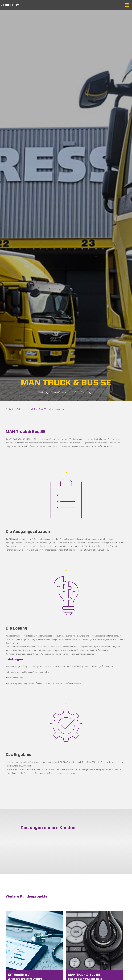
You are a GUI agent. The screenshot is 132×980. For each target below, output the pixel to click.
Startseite (10, 409)
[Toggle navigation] (127, 5)
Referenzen (22, 409)
